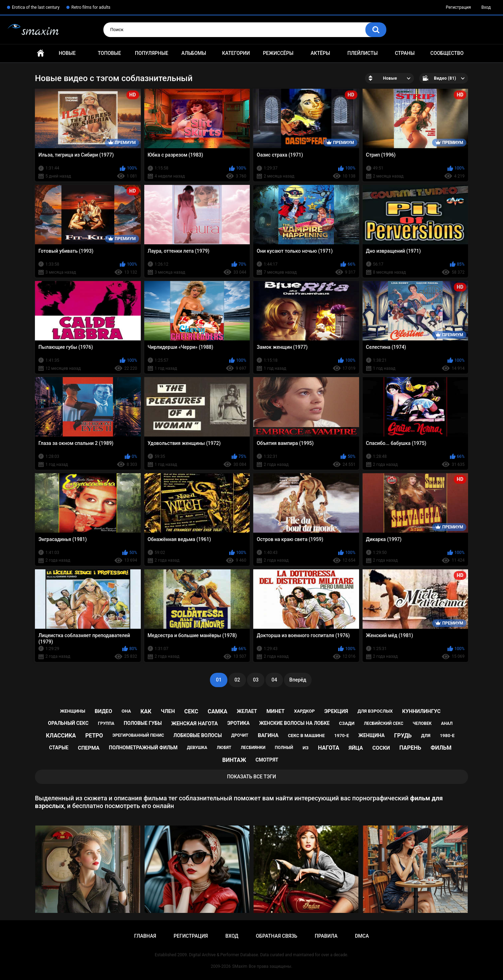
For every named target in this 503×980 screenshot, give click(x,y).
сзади (347, 723)
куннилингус (421, 711)
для (426, 736)
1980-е (447, 736)
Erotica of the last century (36, 7)
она (126, 711)
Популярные (151, 53)
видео (103, 711)
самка (218, 711)
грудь (403, 736)
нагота (329, 748)
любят (224, 748)
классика (61, 736)
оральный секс (68, 723)
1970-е (342, 736)
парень (410, 748)
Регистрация (458, 7)
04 (274, 680)
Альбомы (194, 53)
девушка (197, 748)
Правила (326, 936)
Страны (405, 53)
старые (59, 748)
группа (106, 723)
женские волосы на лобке (294, 723)
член (168, 711)
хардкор (304, 711)
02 (237, 680)
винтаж (234, 760)
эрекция (336, 711)
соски (381, 748)
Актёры (320, 53)
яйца (356, 748)
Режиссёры (278, 53)
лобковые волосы (198, 735)
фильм (441, 748)
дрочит (240, 735)
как (146, 711)
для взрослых (375, 711)
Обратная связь (277, 936)
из (305, 748)
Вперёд (298, 680)
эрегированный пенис (138, 735)
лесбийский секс (384, 723)
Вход (486, 7)
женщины (73, 711)
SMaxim (240, 966)
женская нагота (194, 723)
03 (256, 680)
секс (191, 711)
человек (422, 723)
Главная (41, 53)
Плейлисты (362, 53)
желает (247, 711)
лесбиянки (253, 748)
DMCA (362, 936)
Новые (67, 53)
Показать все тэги (251, 777)
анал (447, 723)
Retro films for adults (91, 7)
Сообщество (447, 53)
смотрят (267, 760)
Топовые (109, 53)
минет (276, 711)
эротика (239, 723)
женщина (371, 735)
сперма (89, 748)
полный (284, 748)
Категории (236, 53)
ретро (94, 736)
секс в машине (306, 736)
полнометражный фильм (143, 748)
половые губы (143, 723)
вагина (268, 735)
